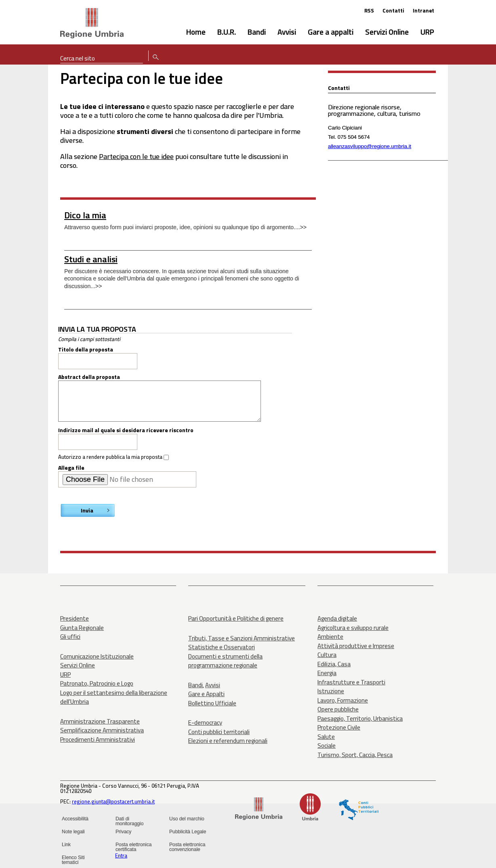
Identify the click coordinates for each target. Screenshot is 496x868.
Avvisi (287, 32)
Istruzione (331, 691)
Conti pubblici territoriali (219, 732)
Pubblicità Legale (188, 832)
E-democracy (205, 723)
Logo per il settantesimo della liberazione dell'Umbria (114, 697)
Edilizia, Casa (334, 664)
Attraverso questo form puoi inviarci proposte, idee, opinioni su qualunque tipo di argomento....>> (185, 227)
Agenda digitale (337, 618)
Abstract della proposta (89, 377)
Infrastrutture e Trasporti (351, 682)
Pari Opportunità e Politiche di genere (236, 618)
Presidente (75, 618)
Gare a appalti (331, 32)
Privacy (123, 832)
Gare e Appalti (206, 694)
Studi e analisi (91, 259)
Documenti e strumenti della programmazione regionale (225, 661)
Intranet (423, 10)
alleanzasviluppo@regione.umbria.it (370, 146)
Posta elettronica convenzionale (187, 847)
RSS (369, 10)
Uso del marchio (187, 819)
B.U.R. (227, 32)
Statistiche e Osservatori (222, 647)
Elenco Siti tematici (73, 860)
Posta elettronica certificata (133, 847)
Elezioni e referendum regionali (228, 741)
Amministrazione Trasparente (100, 721)
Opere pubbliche (338, 709)
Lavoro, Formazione (343, 700)
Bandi (257, 32)
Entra (121, 855)
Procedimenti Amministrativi (98, 739)
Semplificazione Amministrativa (102, 730)
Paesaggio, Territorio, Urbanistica (360, 718)
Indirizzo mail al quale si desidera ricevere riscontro (126, 430)
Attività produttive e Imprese (356, 646)
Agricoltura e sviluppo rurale (353, 628)
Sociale (327, 746)
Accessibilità (75, 819)
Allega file (71, 468)
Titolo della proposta (86, 349)
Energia (327, 673)
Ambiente (330, 637)
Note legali (73, 832)
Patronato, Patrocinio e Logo (97, 683)
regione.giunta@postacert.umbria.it (113, 801)
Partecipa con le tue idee (136, 156)
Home (196, 32)
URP (427, 32)
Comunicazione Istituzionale (97, 656)
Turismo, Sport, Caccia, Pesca (355, 755)
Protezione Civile (339, 727)
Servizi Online (387, 32)
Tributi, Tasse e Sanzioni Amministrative (242, 638)
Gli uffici (70, 637)
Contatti (393, 10)
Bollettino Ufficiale (212, 703)
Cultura (327, 655)
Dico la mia (85, 215)
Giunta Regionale (82, 628)
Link (66, 845)
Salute (326, 737)
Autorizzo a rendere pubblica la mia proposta (111, 457)
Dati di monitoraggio (129, 821)
